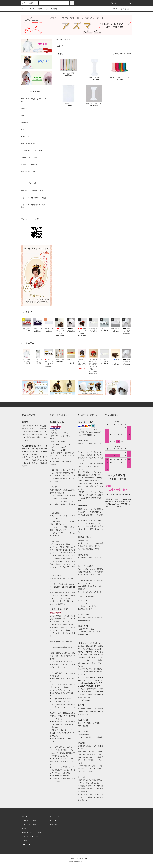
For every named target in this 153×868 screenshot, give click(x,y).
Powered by (76, 862)
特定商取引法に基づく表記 (32, 833)
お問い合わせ (124, 9)
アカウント (113, 3)
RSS (24, 845)
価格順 (123, 54)
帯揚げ (69, 39)
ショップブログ (28, 841)
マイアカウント (55, 816)
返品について (27, 828)
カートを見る (55, 820)
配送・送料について (29, 824)
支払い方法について (29, 820)
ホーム (24, 9)
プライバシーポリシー (30, 837)
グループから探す (50, 9)
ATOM (29, 845)
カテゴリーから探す (35, 9)
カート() (126, 3)
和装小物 (63, 39)
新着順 (129, 54)
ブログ (114, 9)
